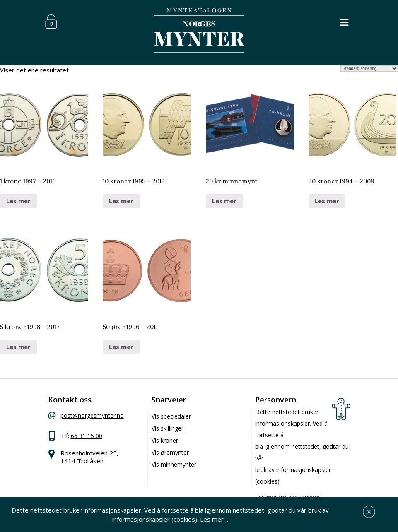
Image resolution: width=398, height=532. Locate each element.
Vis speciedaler (171, 416)
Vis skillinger (168, 428)
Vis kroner (165, 440)
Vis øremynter (170, 452)
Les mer (18, 201)
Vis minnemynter (174, 464)
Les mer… (214, 519)
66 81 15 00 (87, 436)
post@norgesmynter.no (92, 415)
